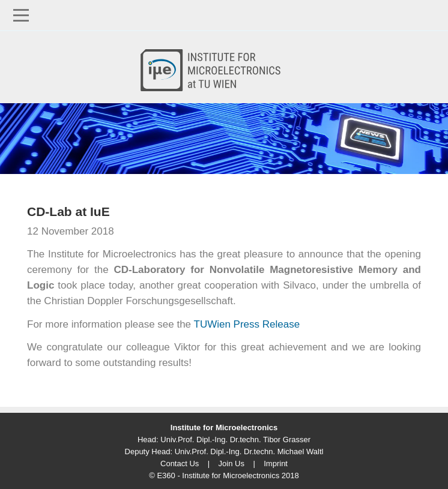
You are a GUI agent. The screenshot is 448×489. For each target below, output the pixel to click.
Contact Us (180, 463)
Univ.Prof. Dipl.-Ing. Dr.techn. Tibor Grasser (235, 439)
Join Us (232, 463)
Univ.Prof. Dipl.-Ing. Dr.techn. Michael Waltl (249, 451)
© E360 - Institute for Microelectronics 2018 (224, 475)
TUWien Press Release (247, 324)
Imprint (276, 463)
